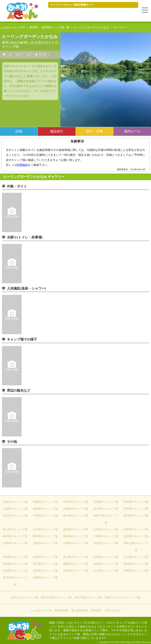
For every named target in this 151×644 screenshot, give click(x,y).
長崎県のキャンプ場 (45, 571)
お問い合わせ (112, 610)
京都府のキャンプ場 (15, 543)
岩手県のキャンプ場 (75, 502)
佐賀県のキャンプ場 (15, 571)
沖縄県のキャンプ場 (45, 578)
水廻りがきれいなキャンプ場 (122, 597)
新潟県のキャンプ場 (136, 516)
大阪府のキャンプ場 (45, 543)
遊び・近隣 (94, 131)
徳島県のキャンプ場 (15, 564)
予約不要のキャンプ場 (88, 597)
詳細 (19, 131)
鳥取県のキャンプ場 (15, 557)
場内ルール (132, 131)
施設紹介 (57, 131)
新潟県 (33, 27)
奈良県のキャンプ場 (106, 543)
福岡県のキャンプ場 (136, 564)
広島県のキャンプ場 (106, 557)
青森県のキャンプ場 (45, 502)
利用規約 (22, 165)
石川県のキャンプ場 (45, 529)
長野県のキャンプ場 (136, 529)
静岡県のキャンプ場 (45, 536)
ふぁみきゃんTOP (41, 610)
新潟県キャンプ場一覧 (55, 27)
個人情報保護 (79, 610)
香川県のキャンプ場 (45, 564)
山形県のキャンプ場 (15, 509)
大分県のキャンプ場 (106, 571)
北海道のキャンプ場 (15, 502)
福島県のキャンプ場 (45, 509)
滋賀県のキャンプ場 (136, 536)
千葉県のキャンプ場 (45, 516)
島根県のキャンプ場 (45, 557)
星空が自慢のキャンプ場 (56, 597)
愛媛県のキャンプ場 (75, 564)
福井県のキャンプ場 (75, 529)
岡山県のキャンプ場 (75, 557)
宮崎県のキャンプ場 (136, 571)
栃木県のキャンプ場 (106, 509)
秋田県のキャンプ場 (136, 502)
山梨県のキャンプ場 (106, 529)
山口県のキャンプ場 (136, 557)
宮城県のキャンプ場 (106, 502)
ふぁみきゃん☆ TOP (13, 27)
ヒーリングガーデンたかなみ (91, 27)
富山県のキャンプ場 (15, 529)
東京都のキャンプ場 (75, 516)
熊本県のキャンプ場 (75, 571)
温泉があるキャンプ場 (25, 597)
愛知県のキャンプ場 (75, 536)
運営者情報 (62, 610)
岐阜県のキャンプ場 (15, 536)
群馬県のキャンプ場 (136, 509)
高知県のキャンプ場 (106, 564)
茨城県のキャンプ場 (75, 509)
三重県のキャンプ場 (106, 536)
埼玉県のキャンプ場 (15, 516)
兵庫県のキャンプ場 (75, 543)
